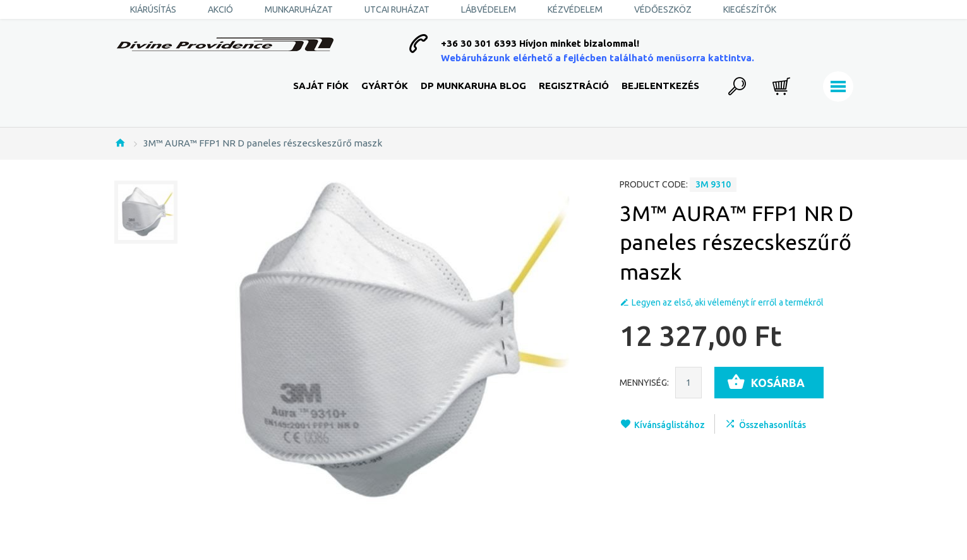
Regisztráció (574, 86)
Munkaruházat (299, 9)
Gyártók (385, 86)
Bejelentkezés (660, 86)
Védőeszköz (663, 9)
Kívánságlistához (670, 425)
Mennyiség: (644, 383)
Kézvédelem (575, 9)
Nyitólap (120, 143)
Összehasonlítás (772, 425)
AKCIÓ (220, 9)
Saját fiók (321, 86)
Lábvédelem (489, 9)
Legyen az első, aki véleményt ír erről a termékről (728, 302)
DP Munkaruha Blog (473, 86)
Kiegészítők (750, 9)
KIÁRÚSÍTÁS (153, 9)
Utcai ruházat (397, 9)
